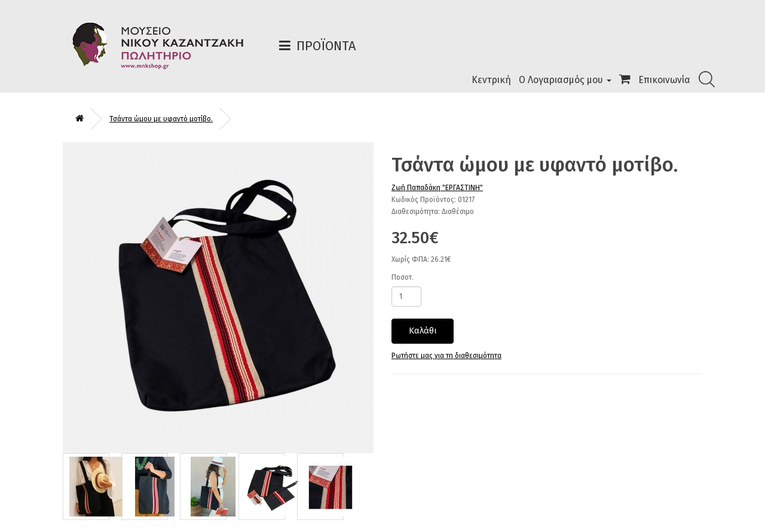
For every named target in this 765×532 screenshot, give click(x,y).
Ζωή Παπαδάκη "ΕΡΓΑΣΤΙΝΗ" (437, 188)
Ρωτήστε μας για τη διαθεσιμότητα (446, 356)
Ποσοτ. (403, 277)
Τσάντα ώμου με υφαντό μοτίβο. (161, 119)
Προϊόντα (326, 46)
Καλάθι (423, 331)
